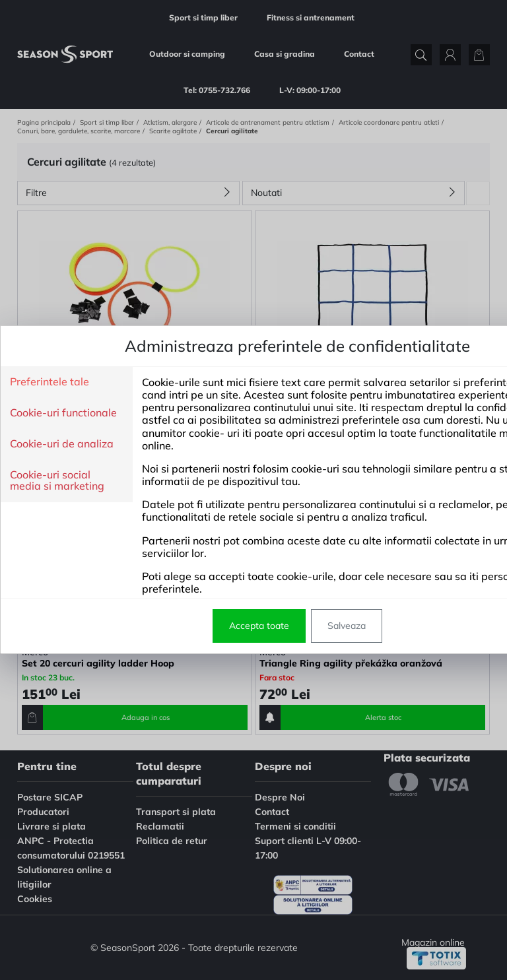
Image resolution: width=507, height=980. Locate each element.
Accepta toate (172, 626)
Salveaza (259, 626)
